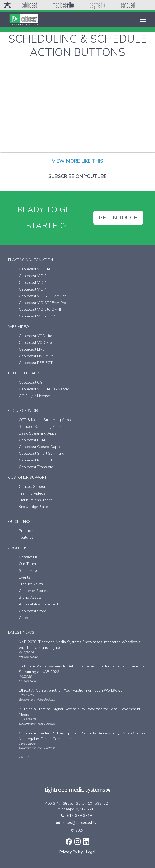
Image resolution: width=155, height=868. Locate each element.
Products (26, 531)
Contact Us (28, 557)
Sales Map (28, 571)
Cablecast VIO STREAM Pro (43, 303)
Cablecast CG (31, 382)
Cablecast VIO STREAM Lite (43, 296)
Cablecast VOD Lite (36, 336)
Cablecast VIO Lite (35, 269)
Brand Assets (30, 598)
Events (24, 577)
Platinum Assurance (36, 500)
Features (26, 538)
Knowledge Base (33, 507)
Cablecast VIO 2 (33, 276)
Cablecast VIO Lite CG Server (44, 389)
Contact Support (33, 487)
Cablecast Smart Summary (41, 454)
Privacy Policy (71, 852)
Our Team (27, 564)
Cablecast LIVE (32, 349)
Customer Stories (34, 591)
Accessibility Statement (38, 604)
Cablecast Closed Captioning (44, 447)
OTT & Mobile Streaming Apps (45, 420)
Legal (91, 852)
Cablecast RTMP (33, 440)
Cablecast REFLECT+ (37, 460)
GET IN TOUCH (118, 218)
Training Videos (32, 493)
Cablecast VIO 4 (33, 283)
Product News (31, 584)
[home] (24, 19)
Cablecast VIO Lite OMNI (40, 309)
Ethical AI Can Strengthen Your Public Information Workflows (71, 690)
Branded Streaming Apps (40, 427)
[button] (142, 19)
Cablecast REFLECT (36, 363)
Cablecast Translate (36, 467)
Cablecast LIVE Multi (36, 356)
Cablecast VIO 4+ (34, 289)
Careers (26, 618)
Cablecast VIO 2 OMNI (38, 316)
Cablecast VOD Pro (35, 343)
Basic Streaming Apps (38, 433)
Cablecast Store (33, 611)
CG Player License (34, 396)
